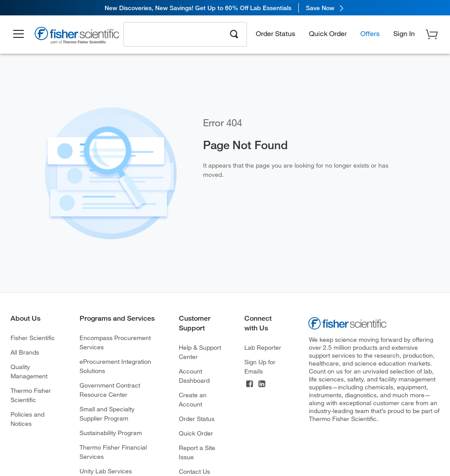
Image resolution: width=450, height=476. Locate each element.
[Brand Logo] (77, 37)
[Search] (234, 33)
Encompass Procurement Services (115, 342)
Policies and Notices (27, 419)
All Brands (25, 352)
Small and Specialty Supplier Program (107, 414)
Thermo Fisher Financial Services (113, 452)
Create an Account (193, 399)
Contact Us (194, 471)
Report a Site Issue (197, 452)
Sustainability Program (111, 433)
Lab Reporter (263, 347)
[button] (18, 34)
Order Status (276, 33)
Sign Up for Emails (260, 366)
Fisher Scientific (33, 338)
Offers (370, 33)
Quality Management (29, 371)
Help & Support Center (200, 352)
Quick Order (328, 33)
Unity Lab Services (106, 471)
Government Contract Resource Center (110, 390)
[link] (225, 8)
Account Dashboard (194, 376)
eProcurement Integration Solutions (115, 366)
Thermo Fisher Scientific (31, 395)
